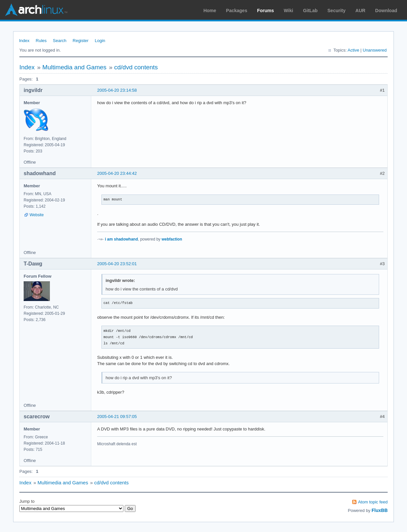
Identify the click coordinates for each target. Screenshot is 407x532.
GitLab (310, 11)
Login (100, 41)
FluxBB (380, 510)
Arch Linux (36, 10)
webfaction (172, 239)
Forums (265, 11)
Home (210, 11)
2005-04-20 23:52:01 (117, 264)
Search (60, 41)
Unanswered (375, 50)
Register (80, 41)
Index (24, 41)
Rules (41, 41)
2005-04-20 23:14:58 (117, 90)
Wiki (289, 11)
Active (353, 50)
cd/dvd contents (136, 67)
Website (37, 215)
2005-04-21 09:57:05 (117, 416)
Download (386, 11)
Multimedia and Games (74, 67)
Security (337, 11)
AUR (360, 11)
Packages (237, 11)
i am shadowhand (122, 239)
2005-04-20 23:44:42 (117, 173)
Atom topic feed (373, 502)
